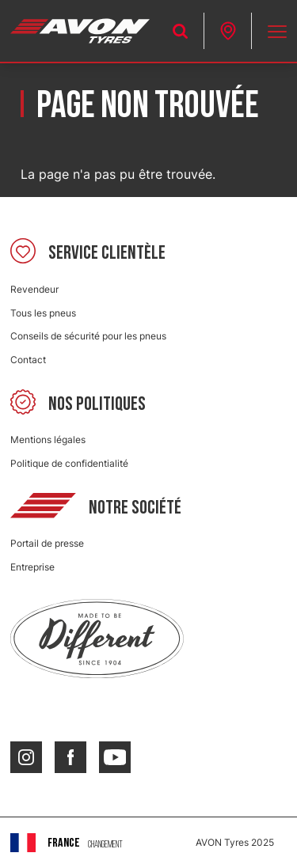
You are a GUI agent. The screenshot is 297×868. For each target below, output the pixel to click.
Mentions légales (48, 440)
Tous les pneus (43, 313)
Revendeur (34, 289)
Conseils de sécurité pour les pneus (88, 336)
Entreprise (32, 567)
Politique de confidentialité (69, 463)
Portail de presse (47, 543)
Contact (28, 360)
